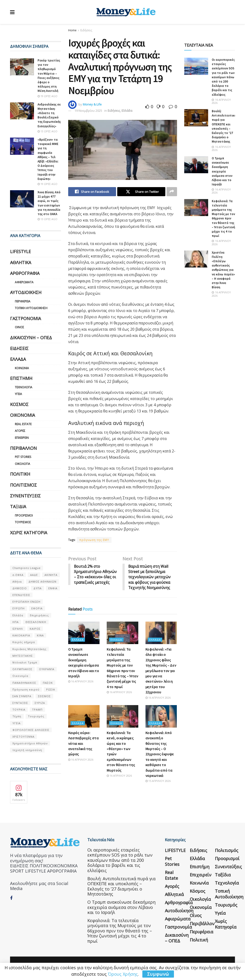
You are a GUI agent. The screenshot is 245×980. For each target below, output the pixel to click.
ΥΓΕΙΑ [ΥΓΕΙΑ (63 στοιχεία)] (17, 723)
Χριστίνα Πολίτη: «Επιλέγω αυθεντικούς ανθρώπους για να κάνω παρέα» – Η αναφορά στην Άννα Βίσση (223, 270)
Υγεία (18, 394)
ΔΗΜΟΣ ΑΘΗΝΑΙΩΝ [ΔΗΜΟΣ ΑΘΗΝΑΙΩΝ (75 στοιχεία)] (42, 582)
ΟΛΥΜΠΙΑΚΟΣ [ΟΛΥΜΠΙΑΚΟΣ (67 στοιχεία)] (22, 669)
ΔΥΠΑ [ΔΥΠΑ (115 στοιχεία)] (38, 588)
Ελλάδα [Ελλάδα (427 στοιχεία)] (18, 615)
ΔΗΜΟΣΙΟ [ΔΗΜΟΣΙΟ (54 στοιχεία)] (20, 588)
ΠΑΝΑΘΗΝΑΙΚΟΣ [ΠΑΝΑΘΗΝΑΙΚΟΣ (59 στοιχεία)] (24, 683)
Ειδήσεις (86, 30)
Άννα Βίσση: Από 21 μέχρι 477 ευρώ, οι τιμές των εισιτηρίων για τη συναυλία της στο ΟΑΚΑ (49, 203)
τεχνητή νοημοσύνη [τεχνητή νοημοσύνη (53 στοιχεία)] (27, 750)
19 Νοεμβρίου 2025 (88, 111)
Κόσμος (19, 404)
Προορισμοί (24, 515)
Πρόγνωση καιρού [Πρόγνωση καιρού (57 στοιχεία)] (26, 689)
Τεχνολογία (24, 387)
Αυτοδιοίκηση (26, 292)
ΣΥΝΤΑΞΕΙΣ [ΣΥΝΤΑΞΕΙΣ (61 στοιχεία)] (20, 703)
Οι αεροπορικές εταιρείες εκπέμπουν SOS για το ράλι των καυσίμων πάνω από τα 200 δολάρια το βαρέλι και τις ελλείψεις (223, 77)
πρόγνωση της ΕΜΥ (94, 540)
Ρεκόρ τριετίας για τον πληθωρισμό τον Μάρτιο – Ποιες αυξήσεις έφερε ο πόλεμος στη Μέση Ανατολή (49, 76)
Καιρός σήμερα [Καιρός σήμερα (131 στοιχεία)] (24, 642)
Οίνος (19, 327)
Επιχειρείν (22, 438)
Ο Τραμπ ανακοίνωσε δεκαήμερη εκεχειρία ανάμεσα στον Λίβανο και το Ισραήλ (222, 171)
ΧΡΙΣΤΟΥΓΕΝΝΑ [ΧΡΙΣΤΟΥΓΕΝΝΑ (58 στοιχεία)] (23, 737)
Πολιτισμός (23, 485)
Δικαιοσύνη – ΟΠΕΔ (31, 338)
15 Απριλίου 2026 (158, 781)
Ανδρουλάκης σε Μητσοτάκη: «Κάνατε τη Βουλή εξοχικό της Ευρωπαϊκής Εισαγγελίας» (49, 115)
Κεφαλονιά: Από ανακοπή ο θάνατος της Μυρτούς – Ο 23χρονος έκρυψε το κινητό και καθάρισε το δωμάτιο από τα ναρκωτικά (160, 754)
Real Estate (23, 424)
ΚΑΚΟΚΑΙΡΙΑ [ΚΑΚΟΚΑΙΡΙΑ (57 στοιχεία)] (21, 635)
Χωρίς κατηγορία (29, 533)
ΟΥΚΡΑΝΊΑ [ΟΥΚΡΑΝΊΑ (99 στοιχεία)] (47, 669)
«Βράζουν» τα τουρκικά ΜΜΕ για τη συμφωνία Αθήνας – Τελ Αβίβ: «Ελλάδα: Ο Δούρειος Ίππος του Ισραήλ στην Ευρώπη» (48, 159)
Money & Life (92, 104)
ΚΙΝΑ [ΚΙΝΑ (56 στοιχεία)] (40, 635)
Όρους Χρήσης (123, 974)
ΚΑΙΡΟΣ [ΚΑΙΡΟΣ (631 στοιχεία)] (35, 629)
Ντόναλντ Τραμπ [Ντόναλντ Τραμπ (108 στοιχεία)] (25, 662)
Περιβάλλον (23, 448)
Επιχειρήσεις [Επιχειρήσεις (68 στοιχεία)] (39, 615)
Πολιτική (20, 474)
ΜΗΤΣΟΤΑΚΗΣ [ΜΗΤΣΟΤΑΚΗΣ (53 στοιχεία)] (23, 656)
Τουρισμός (23, 522)
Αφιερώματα (24, 282)
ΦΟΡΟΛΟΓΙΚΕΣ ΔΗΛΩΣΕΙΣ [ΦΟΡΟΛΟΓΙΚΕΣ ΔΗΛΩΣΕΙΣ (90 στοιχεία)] (31, 730)
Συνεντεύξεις (25, 496)
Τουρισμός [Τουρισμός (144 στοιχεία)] (36, 716)
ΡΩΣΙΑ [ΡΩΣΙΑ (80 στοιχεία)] (51, 689)
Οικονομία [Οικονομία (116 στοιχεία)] (20, 676)
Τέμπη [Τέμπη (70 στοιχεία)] (17, 716)
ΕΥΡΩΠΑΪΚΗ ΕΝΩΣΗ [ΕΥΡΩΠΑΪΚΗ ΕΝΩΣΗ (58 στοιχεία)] (26, 602)
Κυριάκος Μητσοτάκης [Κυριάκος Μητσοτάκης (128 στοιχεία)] (29, 649)
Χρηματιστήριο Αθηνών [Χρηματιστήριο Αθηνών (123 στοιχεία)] (30, 743)
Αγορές (20, 431)
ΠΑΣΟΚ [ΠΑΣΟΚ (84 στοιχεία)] (48, 683)
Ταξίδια (18, 507)
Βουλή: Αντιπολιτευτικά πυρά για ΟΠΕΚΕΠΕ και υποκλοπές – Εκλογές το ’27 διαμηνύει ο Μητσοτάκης (224, 126)
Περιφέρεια (23, 301)
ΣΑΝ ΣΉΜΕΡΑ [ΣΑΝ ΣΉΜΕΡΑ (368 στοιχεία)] (22, 696)
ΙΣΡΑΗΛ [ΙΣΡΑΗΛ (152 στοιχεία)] (18, 629)
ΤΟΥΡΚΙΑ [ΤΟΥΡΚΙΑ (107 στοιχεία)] (19, 710)
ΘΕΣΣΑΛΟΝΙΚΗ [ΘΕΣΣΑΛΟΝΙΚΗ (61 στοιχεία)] (36, 622)
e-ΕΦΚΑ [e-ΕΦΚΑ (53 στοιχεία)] (18, 575)
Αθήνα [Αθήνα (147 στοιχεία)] (17, 582)
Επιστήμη (21, 378)
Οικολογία (22, 464)
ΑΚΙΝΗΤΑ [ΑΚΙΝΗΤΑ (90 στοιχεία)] (51, 575)
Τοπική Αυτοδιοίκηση (31, 308)
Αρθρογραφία (25, 273)
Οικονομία (22, 415)
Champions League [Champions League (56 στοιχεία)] (27, 568)
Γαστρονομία (25, 318)
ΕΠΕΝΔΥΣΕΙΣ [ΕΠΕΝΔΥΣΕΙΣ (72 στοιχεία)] (21, 595)
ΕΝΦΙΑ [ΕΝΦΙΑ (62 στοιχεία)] (53, 588)
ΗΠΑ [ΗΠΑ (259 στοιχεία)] (16, 622)
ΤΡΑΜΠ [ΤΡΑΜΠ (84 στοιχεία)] (37, 710)
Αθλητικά (21, 262)
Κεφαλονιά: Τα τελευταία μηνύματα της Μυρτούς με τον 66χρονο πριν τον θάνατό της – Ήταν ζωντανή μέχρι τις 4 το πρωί (223, 219)
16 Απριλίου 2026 (81, 682)
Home (72, 30)
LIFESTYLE (20, 251)
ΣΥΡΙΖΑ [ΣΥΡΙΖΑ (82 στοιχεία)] (40, 703)
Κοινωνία (22, 368)
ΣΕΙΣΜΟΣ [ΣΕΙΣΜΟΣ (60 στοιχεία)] (44, 696)
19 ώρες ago (47, 96)
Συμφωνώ (158, 974)
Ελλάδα (127, 111)
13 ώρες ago (47, 131)
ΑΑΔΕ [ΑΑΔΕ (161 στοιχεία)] (34, 575)
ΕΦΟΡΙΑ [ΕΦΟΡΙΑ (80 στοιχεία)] (37, 608)
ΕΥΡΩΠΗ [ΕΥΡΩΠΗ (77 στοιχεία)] (19, 608)
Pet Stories (23, 457)
